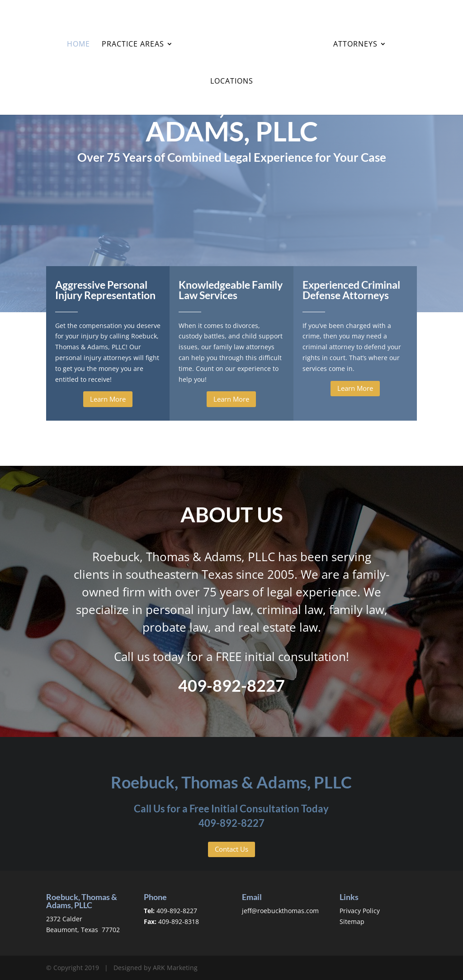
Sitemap (352, 921)
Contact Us (231, 849)
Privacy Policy (360, 911)
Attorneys (354, 44)
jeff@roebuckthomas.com (280, 911)
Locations (232, 81)
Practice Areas (133, 44)
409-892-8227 (231, 823)
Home (79, 44)
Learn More (108, 399)
